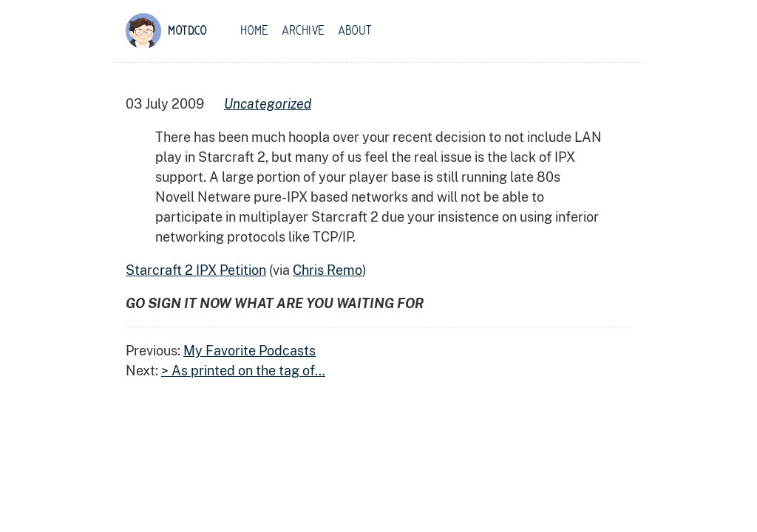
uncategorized (268, 104)
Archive (303, 31)
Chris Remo (327, 270)
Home (254, 31)
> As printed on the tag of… (243, 371)
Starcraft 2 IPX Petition (196, 270)
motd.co (187, 31)
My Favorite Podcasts (249, 351)
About (355, 31)
